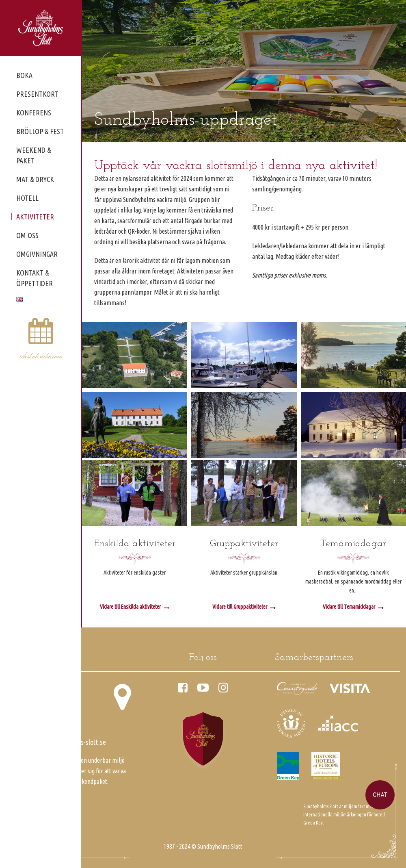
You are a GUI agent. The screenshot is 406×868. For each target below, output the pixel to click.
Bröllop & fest (40, 131)
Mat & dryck (35, 179)
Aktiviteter (35, 217)
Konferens (34, 113)
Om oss (27, 235)
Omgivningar (37, 254)
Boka (24, 75)
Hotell (27, 198)
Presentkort (37, 94)
